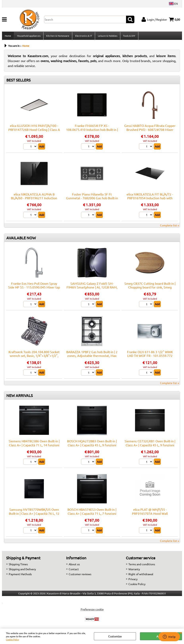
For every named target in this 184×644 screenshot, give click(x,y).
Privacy (133, 580)
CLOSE (181, 632)
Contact (74, 570)
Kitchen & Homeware (58, 36)
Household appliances (29, 36)
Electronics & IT (83, 36)
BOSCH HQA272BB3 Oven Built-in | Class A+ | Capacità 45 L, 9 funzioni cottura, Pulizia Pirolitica (92, 446)
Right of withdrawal (141, 575)
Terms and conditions (142, 565)
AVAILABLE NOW (21, 239)
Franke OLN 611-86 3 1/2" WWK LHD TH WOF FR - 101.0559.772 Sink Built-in (150, 357)
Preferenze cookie (92, 610)
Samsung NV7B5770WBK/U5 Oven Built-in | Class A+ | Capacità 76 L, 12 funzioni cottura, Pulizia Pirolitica (34, 515)
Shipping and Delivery (22, 570)
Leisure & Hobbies (107, 36)
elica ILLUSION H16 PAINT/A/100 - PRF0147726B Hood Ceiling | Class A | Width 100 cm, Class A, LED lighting (34, 131)
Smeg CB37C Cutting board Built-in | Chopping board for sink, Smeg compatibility (150, 288)
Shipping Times (18, 565)
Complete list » (170, 226)
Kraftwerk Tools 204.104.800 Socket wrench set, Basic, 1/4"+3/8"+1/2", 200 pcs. (34, 357)
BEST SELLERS (18, 81)
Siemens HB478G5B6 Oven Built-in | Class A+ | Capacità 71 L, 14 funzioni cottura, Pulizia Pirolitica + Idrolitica (34, 446)
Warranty (134, 570)
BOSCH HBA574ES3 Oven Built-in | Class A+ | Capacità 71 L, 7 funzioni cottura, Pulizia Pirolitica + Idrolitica (92, 515)
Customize (115, 636)
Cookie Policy (13, 639)
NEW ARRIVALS (20, 397)
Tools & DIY (129, 36)
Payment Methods (20, 575)
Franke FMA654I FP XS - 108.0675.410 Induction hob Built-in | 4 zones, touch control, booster (92, 131)
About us (74, 565)
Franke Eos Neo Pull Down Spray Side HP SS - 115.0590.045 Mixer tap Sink (34, 288)
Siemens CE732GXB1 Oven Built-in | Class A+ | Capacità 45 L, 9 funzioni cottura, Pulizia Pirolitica (150, 446)
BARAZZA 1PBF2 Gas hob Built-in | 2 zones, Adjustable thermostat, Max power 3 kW (92, 357)
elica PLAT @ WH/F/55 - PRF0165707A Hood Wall (150, 513)
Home (8, 36)
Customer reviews (80, 575)
